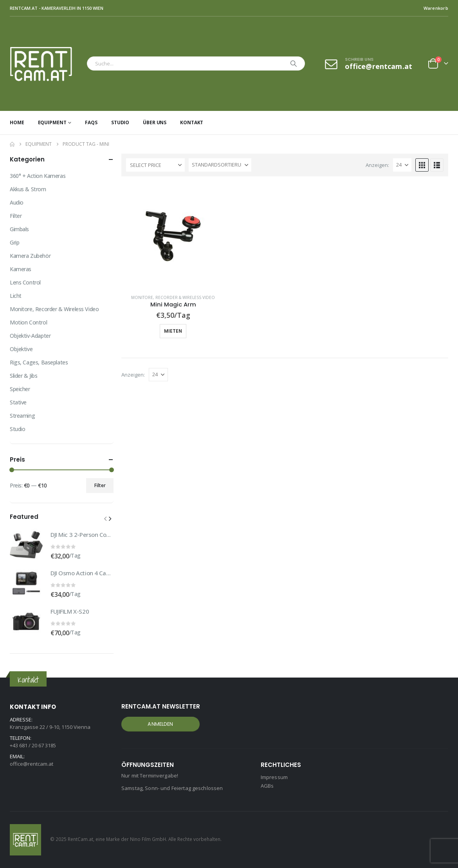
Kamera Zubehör (30, 256)
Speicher (20, 389)
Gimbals (19, 229)
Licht (16, 296)
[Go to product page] (173, 236)
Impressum (274, 777)
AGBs (267, 786)
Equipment (52, 122)
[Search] (294, 63)
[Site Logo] (46, 64)
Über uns (155, 122)
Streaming (22, 416)
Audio (17, 202)
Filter (16, 216)
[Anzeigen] (402, 165)
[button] (422, 165)
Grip (14, 242)
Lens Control (25, 282)
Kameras (21, 269)
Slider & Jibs (24, 376)
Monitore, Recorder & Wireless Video (173, 297)
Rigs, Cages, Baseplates (39, 362)
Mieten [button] (173, 331)
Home (17, 122)
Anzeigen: (377, 165)
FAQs (91, 122)
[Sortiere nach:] (220, 165)
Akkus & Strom (28, 189)
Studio (120, 122)
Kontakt (192, 122)
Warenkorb (436, 8)
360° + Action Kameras (38, 176)
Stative (18, 402)
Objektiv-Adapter (30, 336)
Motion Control (28, 322)
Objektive (21, 349)
